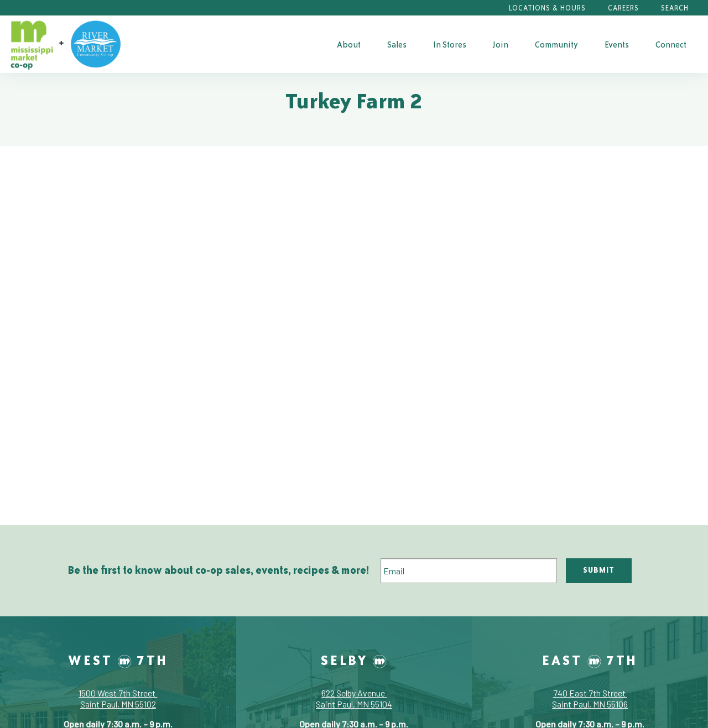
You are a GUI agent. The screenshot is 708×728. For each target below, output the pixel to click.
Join (501, 44)
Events (617, 44)
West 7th (118, 660)
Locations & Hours (547, 8)
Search (675, 8)
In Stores (450, 44)
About (349, 44)
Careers (623, 8)
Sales (397, 44)
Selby (354, 660)
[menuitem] (349, 44)
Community (556, 44)
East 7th (590, 660)
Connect (671, 44)
